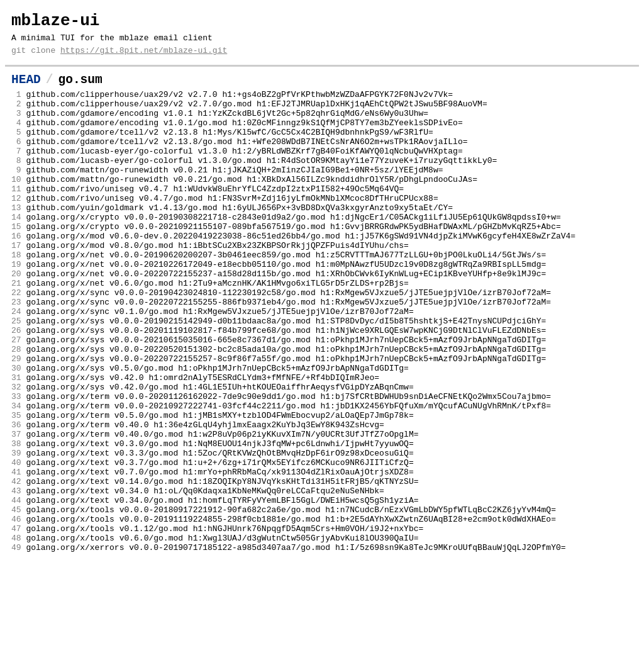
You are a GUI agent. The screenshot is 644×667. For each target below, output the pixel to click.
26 (16, 390)
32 (16, 457)
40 (16, 548)
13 (16, 242)
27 (16, 401)
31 (16, 446)
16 (16, 276)
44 (16, 593)
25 (16, 378)
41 (16, 559)
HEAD (26, 89)
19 (16, 310)
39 (16, 537)
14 (16, 254)
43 (16, 582)
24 (16, 367)
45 (16, 605)
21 (16, 333)
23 (16, 356)
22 (16, 344)
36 (16, 503)
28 (16, 412)
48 (16, 639)
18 (16, 299)
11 (16, 220)
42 (16, 571)
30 (16, 435)
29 (16, 423)
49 (16, 650)
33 (16, 469)
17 (16, 288)
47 (16, 627)
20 (16, 322)
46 (16, 616)
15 (16, 265)
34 (16, 480)
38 (16, 525)
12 (16, 231)
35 (16, 491)
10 (16, 208)
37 (16, 514)
